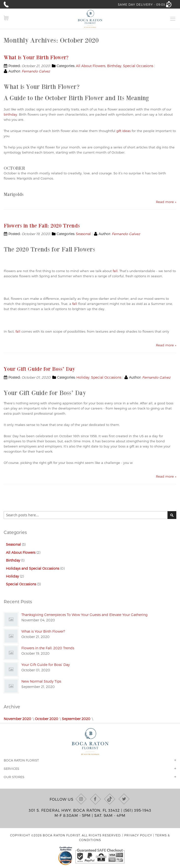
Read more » (166, 202)
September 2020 (76, 719)
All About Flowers (91, 66)
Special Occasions (138, 66)
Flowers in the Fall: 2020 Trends (42, 225)
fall (115, 271)
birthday (10, 114)
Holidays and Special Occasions (33, 568)
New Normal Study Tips (41, 681)
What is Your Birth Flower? (36, 57)
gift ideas (124, 131)
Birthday (114, 66)
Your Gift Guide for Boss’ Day (39, 369)
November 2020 (17, 719)
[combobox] (90, 515)
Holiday (83, 377)
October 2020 (47, 719)
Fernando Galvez (36, 71)
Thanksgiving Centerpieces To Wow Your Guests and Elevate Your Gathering (84, 615)
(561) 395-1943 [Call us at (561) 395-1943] (137, 810)
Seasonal (83, 234)
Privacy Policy (138, 835)
